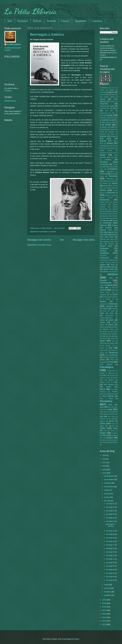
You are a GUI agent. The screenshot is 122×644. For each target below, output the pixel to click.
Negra (102, 341)
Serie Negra (112, 417)
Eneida (115, 221)
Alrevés (102, 99)
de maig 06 (110, 570)
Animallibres (103, 108)
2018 (104, 607)
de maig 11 (110, 559)
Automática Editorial (106, 118)
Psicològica (106, 367)
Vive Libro (103, 442)
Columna (104, 162)
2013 (104, 624)
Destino (105, 183)
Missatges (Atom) (45, 245)
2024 (104, 462)
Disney (106, 186)
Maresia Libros (109, 329)
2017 (104, 610)
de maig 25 (110, 518)
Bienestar (103, 136)
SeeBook (113, 414)
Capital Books (106, 150)
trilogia (103, 433)
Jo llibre (112, 288)
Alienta (114, 95)
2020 (104, 600)
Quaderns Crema (105, 378)
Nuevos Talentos (105, 346)
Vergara (110, 438)
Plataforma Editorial (109, 357)
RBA (116, 382)
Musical (105, 338)
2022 (104, 469)
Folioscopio (103, 256)
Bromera (115, 146)
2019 (104, 603)
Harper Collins (109, 269)
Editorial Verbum (107, 214)
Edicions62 (105, 200)
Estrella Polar (106, 246)
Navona (113, 339)
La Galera (114, 294)
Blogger (76, 639)
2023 (104, 466)
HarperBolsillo (104, 272)
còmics (104, 167)
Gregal (113, 262)
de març (107, 588)
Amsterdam (104, 104)
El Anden (115, 216)
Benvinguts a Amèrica (47, 34)
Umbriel (105, 435)
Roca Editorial (108, 396)
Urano (113, 435)
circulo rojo (112, 153)
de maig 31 (110, 504)
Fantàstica (104, 253)
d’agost (107, 490)
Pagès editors (104, 350)
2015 (104, 617)
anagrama (103, 106)
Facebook (8, 91)
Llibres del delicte (107, 320)
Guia (105, 267)
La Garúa (106, 297)
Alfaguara (111, 92)
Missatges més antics (84, 240)
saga (110, 409)
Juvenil (103, 290)
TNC (105, 431)
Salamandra (114, 412)
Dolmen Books (111, 188)
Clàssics (65, 21)
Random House (105, 382)
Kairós (114, 290)
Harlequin (114, 267)
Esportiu (111, 244)
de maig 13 (110, 552)
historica (115, 272)
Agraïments (81, 21)
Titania (115, 428)
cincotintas (103, 153)
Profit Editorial (106, 364)
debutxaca (110, 179)
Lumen (102, 322)
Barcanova (103, 134)
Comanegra (104, 164)
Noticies (37, 21)
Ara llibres (114, 108)
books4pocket (104, 146)
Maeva (111, 325)
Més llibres (114, 332)
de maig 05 (110, 573)
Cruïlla (113, 174)
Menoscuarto (104, 332)
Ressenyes (23, 21)
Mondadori (114, 334)
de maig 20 (110, 534)
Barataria (112, 132)
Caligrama (113, 148)
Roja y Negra (106, 398)
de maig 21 (110, 531)
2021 (104, 473)
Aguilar (112, 90)
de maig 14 (110, 548)
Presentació (103, 362)
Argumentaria (104, 113)
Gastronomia (104, 258)
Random (111, 380)
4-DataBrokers (104, 88)
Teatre (102, 426)
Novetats (51, 21)
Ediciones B (112, 193)
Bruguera (104, 148)
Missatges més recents (39, 240)
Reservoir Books (113, 394)
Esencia (103, 225)
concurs (112, 167)
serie (102, 416)
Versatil (102, 440)
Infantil (109, 285)
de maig (107, 501)
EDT (116, 214)
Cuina (102, 176)
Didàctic (115, 183)
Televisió (111, 426)
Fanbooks (104, 248)
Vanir (101, 438)
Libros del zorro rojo (109, 313)
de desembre (109, 476)
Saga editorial (104, 412)
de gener (108, 595)
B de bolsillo (105, 125)
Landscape (109, 306)
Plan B (107, 355)
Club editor (114, 157)
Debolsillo (113, 176)
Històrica (112, 274)
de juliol (107, 494)
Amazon (113, 102)
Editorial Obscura (112, 211)
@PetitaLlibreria (10, 101)
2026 (104, 455)
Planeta (115, 355)
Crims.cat (103, 174)
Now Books (110, 343)
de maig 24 (110, 521)
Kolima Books (105, 292)
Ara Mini (109, 111)
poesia (102, 360)
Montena (104, 336)
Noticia (102, 343)
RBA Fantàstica (109, 385)
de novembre (109, 479)
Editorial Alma (104, 202)
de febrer (108, 592)
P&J (111, 348)
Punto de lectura (111, 375)
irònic (102, 287)
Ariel (113, 113)
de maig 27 (110, 511)
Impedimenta (105, 283)
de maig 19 (110, 538)
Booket (110, 143)
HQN (111, 278)
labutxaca (113, 304)
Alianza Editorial (104, 95)
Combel (115, 164)
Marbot (116, 327)
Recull (102, 389)
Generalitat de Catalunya (107, 260)
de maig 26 (110, 514)
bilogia (113, 136)
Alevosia (102, 92)
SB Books (105, 414)
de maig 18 (110, 541)
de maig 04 (110, 577)
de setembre (109, 487)
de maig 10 (110, 563)
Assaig (109, 115)
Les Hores (52, 232)
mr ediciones (113, 336)
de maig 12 (110, 555)
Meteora (105, 334)
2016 (104, 614)
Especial (109, 228)
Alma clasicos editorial (107, 97)
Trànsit (113, 431)
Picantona (113, 352)
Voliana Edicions (113, 442)
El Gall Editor (106, 218)
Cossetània (113, 169)
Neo (114, 341)
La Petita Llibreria (31, 11)
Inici (10, 21)
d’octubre (108, 483)
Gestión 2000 (104, 262)
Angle (112, 106)
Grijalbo (103, 265)
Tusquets (115, 433)
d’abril (107, 585)
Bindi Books (106, 139)
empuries (115, 218)
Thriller (103, 428)
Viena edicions (111, 440)
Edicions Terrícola (106, 198)
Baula (113, 134)
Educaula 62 (106, 216)
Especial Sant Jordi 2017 (109, 239)
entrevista (107, 223)
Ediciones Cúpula (110, 195)
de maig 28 (110, 507)
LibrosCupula (109, 316)
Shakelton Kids (104, 419)
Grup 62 (114, 265)
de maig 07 (110, 566)
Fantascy (103, 251)
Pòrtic (112, 360)
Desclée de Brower (112, 181)
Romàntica (106, 401)
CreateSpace (110, 172)
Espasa (115, 225)
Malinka (102, 327)
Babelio (109, 129)
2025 (104, 459)
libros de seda (109, 311)
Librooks (115, 309)
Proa (111, 362)
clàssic (103, 155)
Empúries (105, 220)
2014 (104, 621)
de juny (107, 497)
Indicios (102, 285)
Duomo (103, 190)
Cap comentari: (60, 228)
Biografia (103, 141)
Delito (102, 181)
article (102, 115)
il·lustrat (103, 280)
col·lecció (108, 160)
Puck (101, 375)
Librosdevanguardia (105, 318)
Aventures (106, 120)
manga (109, 327)
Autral (116, 118)
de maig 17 (110, 545)
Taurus (113, 424)
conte (101, 169)
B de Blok (112, 122)
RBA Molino (105, 387)
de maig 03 (110, 580)
